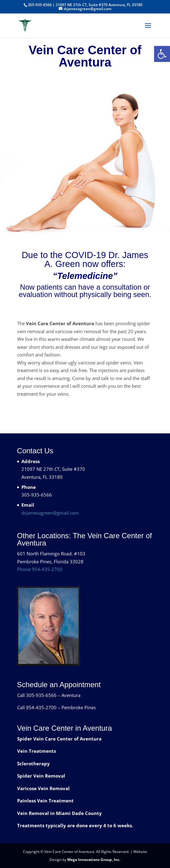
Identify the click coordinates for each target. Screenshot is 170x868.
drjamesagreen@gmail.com (50, 513)
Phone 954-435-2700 (40, 569)
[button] (162, 54)
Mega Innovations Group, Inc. (94, 860)
